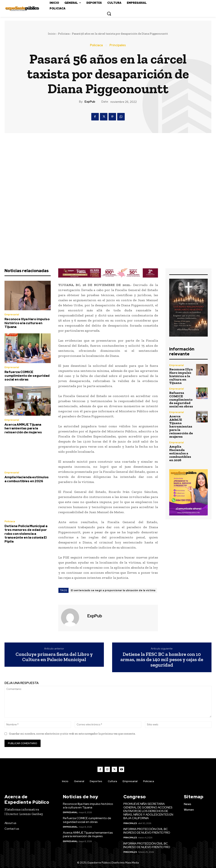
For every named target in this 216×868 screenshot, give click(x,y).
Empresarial (12, 314)
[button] (109, 14)
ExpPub (90, 102)
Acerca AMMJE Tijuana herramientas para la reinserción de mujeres (23, 428)
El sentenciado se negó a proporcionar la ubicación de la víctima (113, 590)
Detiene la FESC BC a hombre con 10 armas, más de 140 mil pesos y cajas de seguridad (162, 660)
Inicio (52, 34)
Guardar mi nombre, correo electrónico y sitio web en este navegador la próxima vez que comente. (72, 734)
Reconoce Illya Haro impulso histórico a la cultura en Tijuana (27, 323)
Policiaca (64, 34)
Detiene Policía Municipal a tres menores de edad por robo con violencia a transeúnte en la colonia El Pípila (26, 534)
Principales (118, 45)
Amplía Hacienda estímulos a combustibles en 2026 (27, 479)
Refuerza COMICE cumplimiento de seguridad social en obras (27, 376)
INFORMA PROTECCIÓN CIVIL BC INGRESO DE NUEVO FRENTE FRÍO (147, 831)
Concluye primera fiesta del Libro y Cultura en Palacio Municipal (54, 657)
